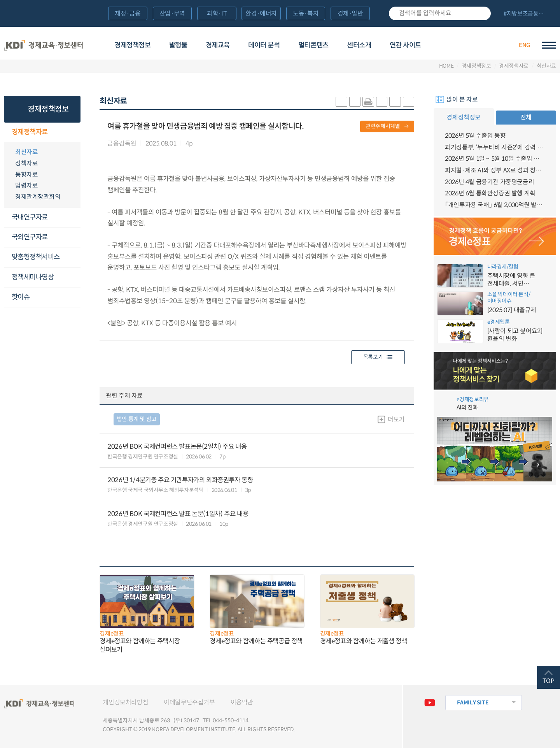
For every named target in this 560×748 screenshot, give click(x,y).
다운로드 (201, 144)
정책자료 (26, 163)
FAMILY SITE (472, 703)
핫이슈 (21, 297)
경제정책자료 (514, 66)
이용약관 (242, 702)
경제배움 (458, 44)
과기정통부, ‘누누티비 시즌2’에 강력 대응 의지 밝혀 (495, 147)
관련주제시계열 (383, 126)
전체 (526, 117)
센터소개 (359, 45)
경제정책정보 (132, 45)
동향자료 (26, 175)
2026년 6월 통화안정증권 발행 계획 (490, 193)
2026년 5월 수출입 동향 (475, 136)
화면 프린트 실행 (368, 102)
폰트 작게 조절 (409, 102)
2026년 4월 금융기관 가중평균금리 (489, 182)
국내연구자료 (30, 217)
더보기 (396, 419)
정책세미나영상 (33, 277)
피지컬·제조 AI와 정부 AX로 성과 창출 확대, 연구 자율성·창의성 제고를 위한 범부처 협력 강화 (495, 170)
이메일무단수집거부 (189, 702)
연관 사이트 (405, 45)
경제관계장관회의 (38, 197)
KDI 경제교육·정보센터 (43, 45)
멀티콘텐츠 (313, 45)
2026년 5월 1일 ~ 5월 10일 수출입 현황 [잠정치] (495, 159)
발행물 (178, 45)
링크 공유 (382, 102)
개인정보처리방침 (125, 702)
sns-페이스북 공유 (355, 102)
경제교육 (218, 45)
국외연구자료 (30, 237)
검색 (481, 14)
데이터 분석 (264, 45)
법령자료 (26, 185)
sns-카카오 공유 (341, 102)
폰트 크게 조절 (395, 102)
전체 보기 (527, 14)
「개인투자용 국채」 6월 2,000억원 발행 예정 (495, 205)
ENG (524, 45)
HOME (446, 66)
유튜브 (430, 703)
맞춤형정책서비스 (36, 257)
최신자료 (547, 66)
